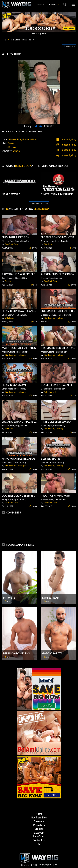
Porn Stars (15, 40)
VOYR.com (10, 318)
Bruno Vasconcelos (17, 653)
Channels (39, 821)
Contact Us (39, 840)
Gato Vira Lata (52, 653)
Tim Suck (48, 244)
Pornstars (39, 825)
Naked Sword (50, 392)
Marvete (9, 598)
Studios (39, 829)
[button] (54, 4)
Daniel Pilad (51, 598)
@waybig (39, 833)
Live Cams (39, 836)
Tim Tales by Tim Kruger (55, 318)
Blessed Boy (28, 40)
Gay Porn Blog (39, 817)
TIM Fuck (9, 429)
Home (5, 40)
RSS (39, 844)
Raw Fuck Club (11, 244)
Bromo (8, 281)
